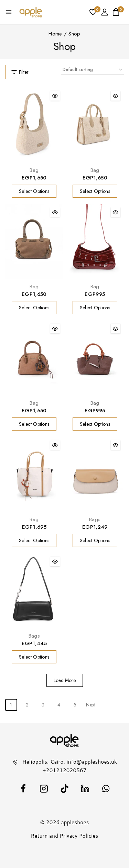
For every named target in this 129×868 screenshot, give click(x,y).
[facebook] (23, 789)
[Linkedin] (85, 789)
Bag (34, 170)
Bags (95, 519)
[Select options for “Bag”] (34, 191)
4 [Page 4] (59, 705)
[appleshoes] (31, 12)
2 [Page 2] (27, 705)
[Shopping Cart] (118, 12)
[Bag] (34, 125)
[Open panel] (20, 72)
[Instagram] (44, 789)
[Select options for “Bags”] (95, 540)
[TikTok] (65, 789)
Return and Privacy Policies (65, 836)
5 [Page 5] (75, 705)
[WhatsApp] (106, 789)
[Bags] (95, 474)
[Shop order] (92, 70)
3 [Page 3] (43, 705)
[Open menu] (9, 12)
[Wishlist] (93, 12)
